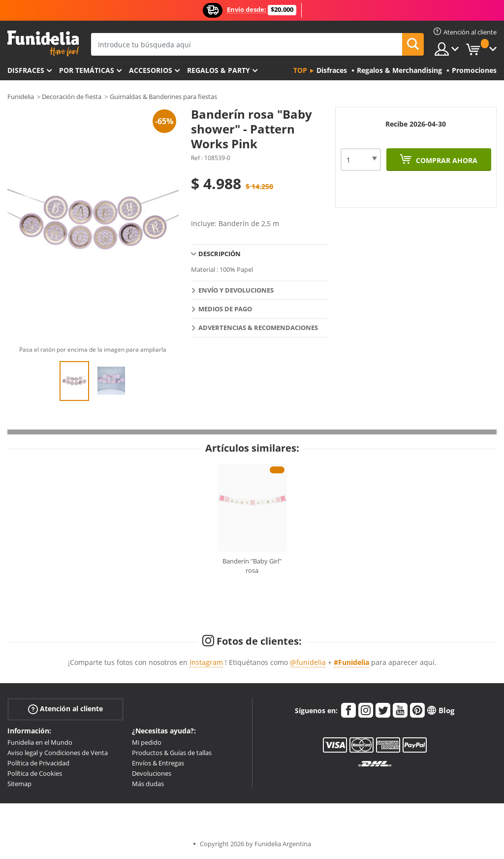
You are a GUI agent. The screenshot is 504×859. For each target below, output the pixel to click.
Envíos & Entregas (158, 763)
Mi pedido (147, 742)
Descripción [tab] (220, 254)
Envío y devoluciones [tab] (236, 290)
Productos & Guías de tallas (172, 753)
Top (300, 70)
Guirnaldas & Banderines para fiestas (163, 97)
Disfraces (26, 70)
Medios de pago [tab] (225, 309)
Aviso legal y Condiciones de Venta (58, 753)
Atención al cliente (65, 709)
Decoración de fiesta (72, 97)
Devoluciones (152, 773)
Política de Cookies (35, 773)
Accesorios (151, 70)
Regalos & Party (219, 70)
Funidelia (21, 97)
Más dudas (148, 784)
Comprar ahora (446, 160)
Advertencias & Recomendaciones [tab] (258, 328)
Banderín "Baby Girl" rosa (252, 566)
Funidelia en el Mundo (40, 742)
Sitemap (19, 784)
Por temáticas (87, 70)
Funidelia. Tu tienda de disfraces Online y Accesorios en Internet (43, 44)
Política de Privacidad (38, 763)
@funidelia (308, 662)
